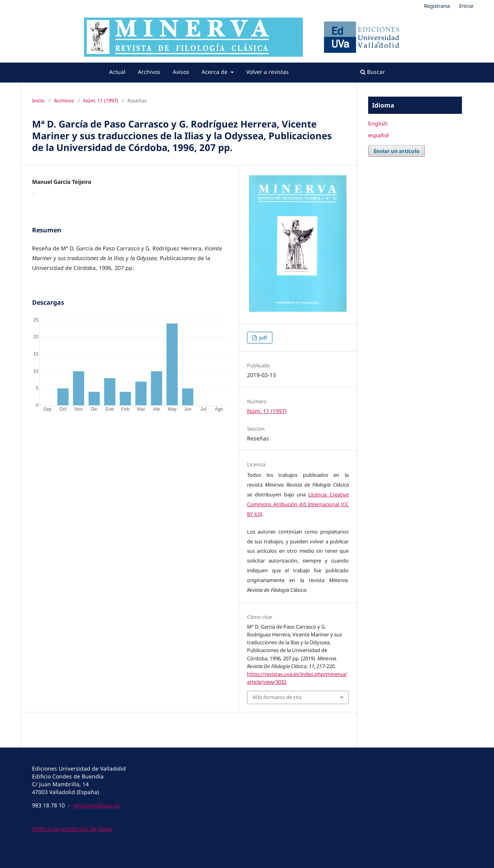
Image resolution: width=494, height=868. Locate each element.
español (379, 135)
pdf (262, 338)
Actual (117, 72)
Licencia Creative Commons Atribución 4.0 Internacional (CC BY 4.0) (298, 504)
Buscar (373, 72)
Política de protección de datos (72, 829)
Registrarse (437, 6)
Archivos (149, 72)
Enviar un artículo (396, 151)
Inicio (38, 101)
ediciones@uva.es (97, 805)
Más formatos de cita (277, 697)
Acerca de (215, 72)
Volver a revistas (268, 72)
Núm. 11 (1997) (101, 101)
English (378, 123)
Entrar (466, 6)
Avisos (181, 72)
